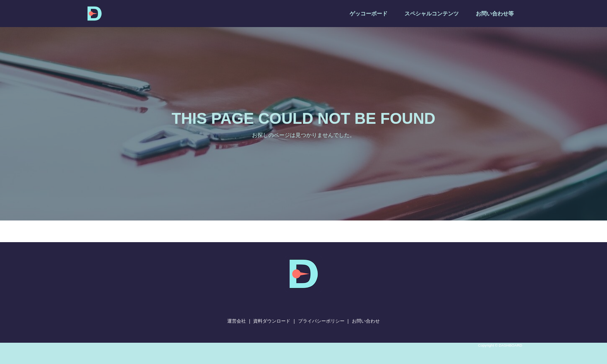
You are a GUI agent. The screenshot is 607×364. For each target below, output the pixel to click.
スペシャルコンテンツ (432, 14)
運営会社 (237, 321)
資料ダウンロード (272, 321)
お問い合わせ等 (495, 14)
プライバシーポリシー (321, 321)
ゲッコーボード (369, 14)
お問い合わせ (366, 321)
